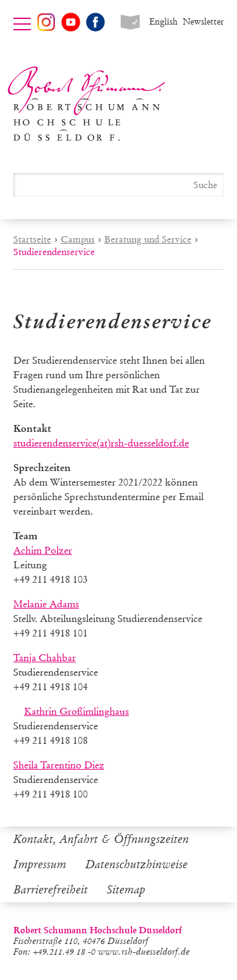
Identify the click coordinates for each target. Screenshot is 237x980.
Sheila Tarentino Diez (59, 765)
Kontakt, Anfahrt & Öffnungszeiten (101, 839)
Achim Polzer (43, 550)
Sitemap (126, 890)
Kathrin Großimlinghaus (76, 711)
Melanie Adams (46, 604)
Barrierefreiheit (51, 890)
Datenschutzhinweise (137, 864)
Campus (78, 239)
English (163, 22)
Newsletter (203, 22)
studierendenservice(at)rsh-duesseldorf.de (101, 443)
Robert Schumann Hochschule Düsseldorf (87, 104)
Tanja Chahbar (45, 658)
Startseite (32, 239)
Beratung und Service (148, 239)
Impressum (40, 864)
